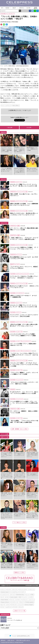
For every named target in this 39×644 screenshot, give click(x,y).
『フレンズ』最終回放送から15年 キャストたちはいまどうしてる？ (6, 170)
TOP (2, 8)
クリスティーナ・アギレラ (17, 602)
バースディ (22, 592)
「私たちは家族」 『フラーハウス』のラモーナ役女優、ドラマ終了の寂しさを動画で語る (24, 421)
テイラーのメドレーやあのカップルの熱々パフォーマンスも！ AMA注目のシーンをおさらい (24, 277)
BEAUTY (14, 8)
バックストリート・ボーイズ (8, 595)
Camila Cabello (14, 597)
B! (38, 11)
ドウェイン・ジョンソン (28, 600)
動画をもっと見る (19, 573)
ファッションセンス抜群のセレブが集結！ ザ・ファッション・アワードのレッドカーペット (24, 248)
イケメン (3, 590)
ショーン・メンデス (28, 597)
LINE (35, 11)
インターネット (11, 14)
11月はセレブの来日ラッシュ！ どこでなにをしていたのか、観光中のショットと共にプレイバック (19, 171)
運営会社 (3, 640)
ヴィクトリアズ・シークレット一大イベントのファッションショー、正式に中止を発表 (24, 316)
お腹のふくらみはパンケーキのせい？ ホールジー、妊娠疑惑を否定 (23, 296)
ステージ (19, 274)
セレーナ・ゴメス (5, 605)
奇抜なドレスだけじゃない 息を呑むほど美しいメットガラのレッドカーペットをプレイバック (24, 214)
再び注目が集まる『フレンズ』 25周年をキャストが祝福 (32, 149)
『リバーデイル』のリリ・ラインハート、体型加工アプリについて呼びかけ (24, 267)
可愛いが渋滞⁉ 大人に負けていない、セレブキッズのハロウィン (24, 195)
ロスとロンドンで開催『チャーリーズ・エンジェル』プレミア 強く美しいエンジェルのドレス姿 (23, 185)
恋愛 (18, 226)
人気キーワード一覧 (19, 611)
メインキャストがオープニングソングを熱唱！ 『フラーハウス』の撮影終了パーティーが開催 (23, 335)
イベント (19, 192)
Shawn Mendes (5, 600)
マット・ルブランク (6, 106)
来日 (20, 597)
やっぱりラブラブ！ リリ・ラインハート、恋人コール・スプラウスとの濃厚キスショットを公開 (24, 393)
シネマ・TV (19, 332)
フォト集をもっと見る (19, 522)
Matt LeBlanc (16, 106)
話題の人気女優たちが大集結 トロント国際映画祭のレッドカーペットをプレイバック (24, 204)
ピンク (28, 595)
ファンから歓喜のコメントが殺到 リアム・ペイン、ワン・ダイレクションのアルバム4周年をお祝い (24, 403)
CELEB (35, 8)
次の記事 (29, 128)
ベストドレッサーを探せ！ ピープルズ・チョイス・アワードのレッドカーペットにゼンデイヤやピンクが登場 (24, 365)
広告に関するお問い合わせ (23, 640)
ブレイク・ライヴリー (15, 600)
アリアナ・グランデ (18, 607)
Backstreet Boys (20, 595)
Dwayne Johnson (5, 602)
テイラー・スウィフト (12, 590)
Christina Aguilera (29, 602)
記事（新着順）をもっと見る (19, 429)
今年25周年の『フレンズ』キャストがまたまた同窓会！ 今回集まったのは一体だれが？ (19, 150)
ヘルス (18, 264)
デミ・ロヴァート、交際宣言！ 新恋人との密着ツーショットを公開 (24, 412)
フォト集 (25, 192)
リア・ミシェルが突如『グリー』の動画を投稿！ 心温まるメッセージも (24, 344)
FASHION (7, 8)
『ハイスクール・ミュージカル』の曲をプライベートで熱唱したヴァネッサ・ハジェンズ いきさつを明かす (24, 355)
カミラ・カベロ (5, 597)
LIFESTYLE (21, 8)
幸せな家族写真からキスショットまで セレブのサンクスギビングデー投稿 (24, 258)
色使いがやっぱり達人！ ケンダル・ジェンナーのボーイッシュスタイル (32, 170)
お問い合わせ (11, 640)
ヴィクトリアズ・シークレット (27, 590)
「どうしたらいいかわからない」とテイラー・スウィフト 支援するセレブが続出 (24, 383)
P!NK (32, 595)
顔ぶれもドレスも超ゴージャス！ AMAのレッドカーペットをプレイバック (24, 287)
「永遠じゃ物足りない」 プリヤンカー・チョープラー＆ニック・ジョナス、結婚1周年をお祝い (24, 239)
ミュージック (25, 274)
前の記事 (10, 128)
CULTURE (28, 8)
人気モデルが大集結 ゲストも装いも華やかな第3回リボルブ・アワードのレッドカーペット (24, 325)
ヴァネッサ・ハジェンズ (17, 605)
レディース (19, 182)
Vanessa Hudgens (29, 605)
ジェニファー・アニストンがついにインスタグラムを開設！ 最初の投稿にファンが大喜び (6, 150)
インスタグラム (14, 592)
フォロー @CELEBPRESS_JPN (20, 636)
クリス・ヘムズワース (6, 607)
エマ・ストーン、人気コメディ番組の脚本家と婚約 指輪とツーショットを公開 (24, 229)
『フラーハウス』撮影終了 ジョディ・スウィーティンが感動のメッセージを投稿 (24, 373)
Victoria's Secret (5, 592)
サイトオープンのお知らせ (15, 620)
